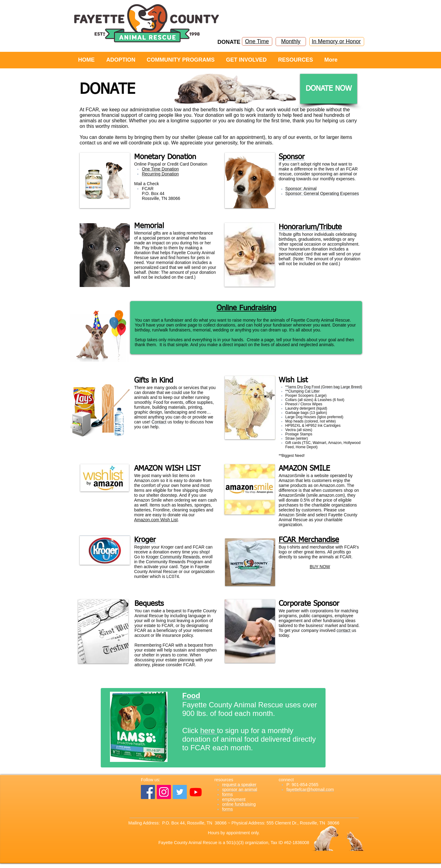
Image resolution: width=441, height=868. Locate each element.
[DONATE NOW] (329, 89)
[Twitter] (180, 792)
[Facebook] (148, 792)
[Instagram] (164, 792)
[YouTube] (196, 792)
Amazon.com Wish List (156, 520)
